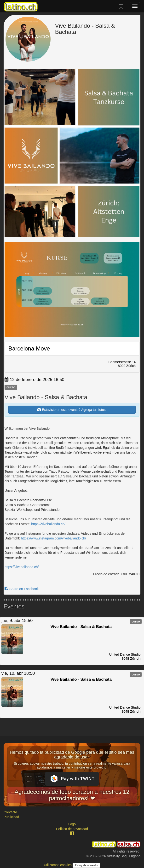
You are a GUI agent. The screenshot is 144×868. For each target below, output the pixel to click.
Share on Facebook (22, 589)
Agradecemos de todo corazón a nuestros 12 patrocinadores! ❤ (72, 795)
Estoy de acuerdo (86, 865)
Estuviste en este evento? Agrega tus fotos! (72, 410)
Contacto (10, 812)
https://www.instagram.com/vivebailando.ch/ (53, 538)
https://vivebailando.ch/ (48, 524)
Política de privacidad (72, 829)
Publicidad (11, 817)
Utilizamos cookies (58, 865)
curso (11, 387)
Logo (72, 824)
